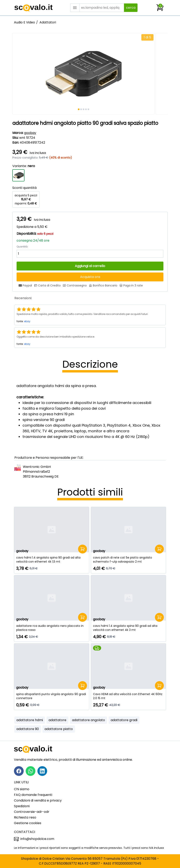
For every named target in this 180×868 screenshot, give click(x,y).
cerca (131, 8)
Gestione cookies (28, 823)
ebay (27, 321)
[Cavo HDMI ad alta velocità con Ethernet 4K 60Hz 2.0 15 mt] (128, 696)
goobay (30, 133)
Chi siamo (22, 789)
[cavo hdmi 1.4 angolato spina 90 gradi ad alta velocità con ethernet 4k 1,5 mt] (52, 560)
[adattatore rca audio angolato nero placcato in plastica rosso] (52, 628)
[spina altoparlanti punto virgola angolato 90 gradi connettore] (52, 696)
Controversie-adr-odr (32, 812)
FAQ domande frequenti (33, 795)
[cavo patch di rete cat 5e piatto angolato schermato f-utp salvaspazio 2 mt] (128, 560)
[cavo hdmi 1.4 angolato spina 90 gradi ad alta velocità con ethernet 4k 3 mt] (128, 628)
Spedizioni (22, 806)
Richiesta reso (25, 817)
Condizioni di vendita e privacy (38, 800)
